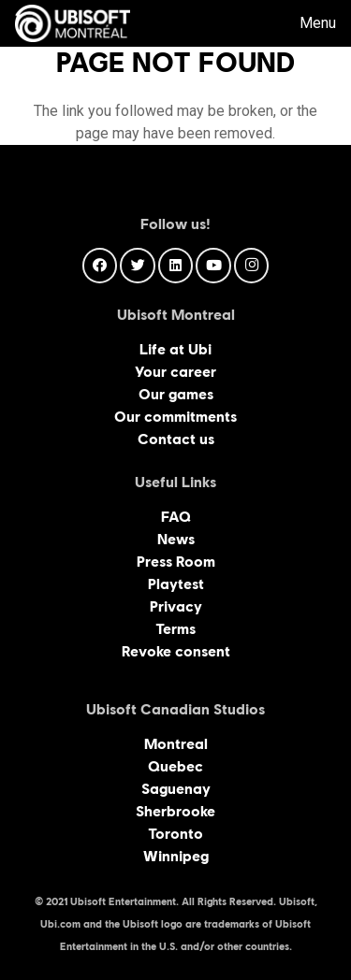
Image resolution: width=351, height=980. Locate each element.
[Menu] (305, 23)
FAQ (176, 517)
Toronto (175, 834)
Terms (175, 629)
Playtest (176, 584)
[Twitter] (138, 266)
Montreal (176, 744)
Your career (175, 372)
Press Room (176, 562)
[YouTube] (213, 266)
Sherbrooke (175, 811)
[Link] (73, 23)
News (176, 539)
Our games (176, 394)
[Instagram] (252, 266)
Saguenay (176, 789)
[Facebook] (100, 266)
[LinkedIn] (176, 266)
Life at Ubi (175, 349)
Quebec (175, 766)
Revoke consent (176, 651)
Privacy (176, 606)
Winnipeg (176, 856)
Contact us (176, 439)
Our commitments (175, 417)
